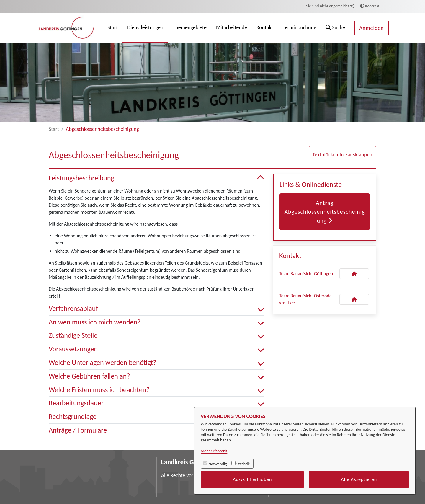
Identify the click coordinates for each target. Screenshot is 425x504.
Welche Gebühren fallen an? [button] (156, 376)
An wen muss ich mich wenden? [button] (156, 322)
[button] (335, 28)
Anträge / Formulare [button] (156, 430)
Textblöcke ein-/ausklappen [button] (343, 155)
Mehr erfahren (213, 451)
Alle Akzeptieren (359, 479)
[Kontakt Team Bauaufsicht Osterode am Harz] (354, 299)
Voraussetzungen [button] (156, 349)
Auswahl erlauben (252, 479)
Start (54, 129)
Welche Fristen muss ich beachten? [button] (156, 390)
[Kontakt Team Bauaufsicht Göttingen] (354, 274)
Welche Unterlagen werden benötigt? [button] (156, 363)
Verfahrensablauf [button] (156, 309)
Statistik (243, 464)
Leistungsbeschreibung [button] (156, 178)
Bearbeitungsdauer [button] (156, 403)
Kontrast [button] (370, 6)
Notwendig (218, 464)
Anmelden (371, 28)
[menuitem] (113, 28)
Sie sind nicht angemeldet (330, 6)
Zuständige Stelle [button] (156, 336)
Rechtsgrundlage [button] (156, 417)
